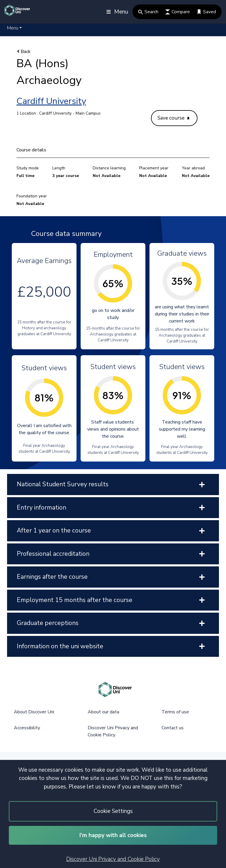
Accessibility (27, 728)
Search (148, 12)
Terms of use (175, 712)
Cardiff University (51, 101)
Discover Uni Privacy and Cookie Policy (113, 859)
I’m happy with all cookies (113, 835)
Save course (173, 118)
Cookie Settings (113, 811)
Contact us (173, 728)
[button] (14, 28)
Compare (177, 12)
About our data (103, 712)
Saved (206, 12)
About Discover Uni (34, 712)
